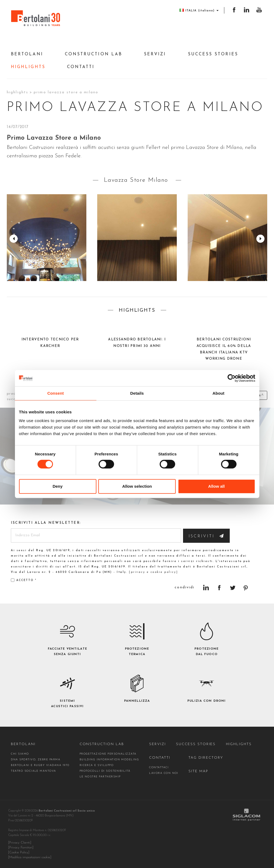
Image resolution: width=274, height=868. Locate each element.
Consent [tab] (56, 393)
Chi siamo (20, 754)
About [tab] (219, 393)
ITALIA (199, 10)
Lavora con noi (164, 773)
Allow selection (137, 486)
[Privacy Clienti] (20, 843)
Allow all (217, 486)
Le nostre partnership (100, 777)
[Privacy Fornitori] (21, 848)
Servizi (155, 54)
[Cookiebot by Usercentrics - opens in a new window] (232, 378)
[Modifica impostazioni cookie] (30, 857)
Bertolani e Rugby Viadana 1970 (40, 765)
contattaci (159, 768)
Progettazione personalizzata (108, 754)
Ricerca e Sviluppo (97, 765)
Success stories (213, 54)
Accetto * (24, 580)
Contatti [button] (81, 67)
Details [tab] (137, 393)
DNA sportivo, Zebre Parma (36, 760)
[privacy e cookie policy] (153, 572)
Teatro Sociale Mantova (33, 771)
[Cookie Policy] (19, 853)
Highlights (28, 67)
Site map (198, 771)
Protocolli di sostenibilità (105, 771)
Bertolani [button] (27, 54)
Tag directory (206, 758)
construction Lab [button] (94, 54)
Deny (58, 486)
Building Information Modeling (109, 760)
